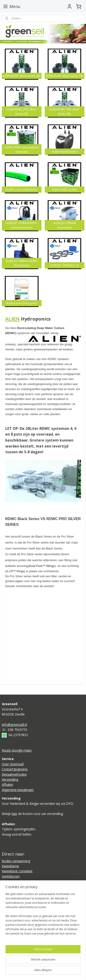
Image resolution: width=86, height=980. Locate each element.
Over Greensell (13, 764)
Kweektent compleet (17, 871)
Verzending (10, 779)
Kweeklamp (10, 866)
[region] (43, 916)
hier (14, 814)
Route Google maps (17, 750)
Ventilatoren (11, 876)
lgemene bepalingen (19, 790)
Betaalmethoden (14, 774)
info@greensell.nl (14, 725)
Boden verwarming (16, 861)
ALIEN (12, 319)
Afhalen (7, 784)
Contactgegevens (15, 769)
